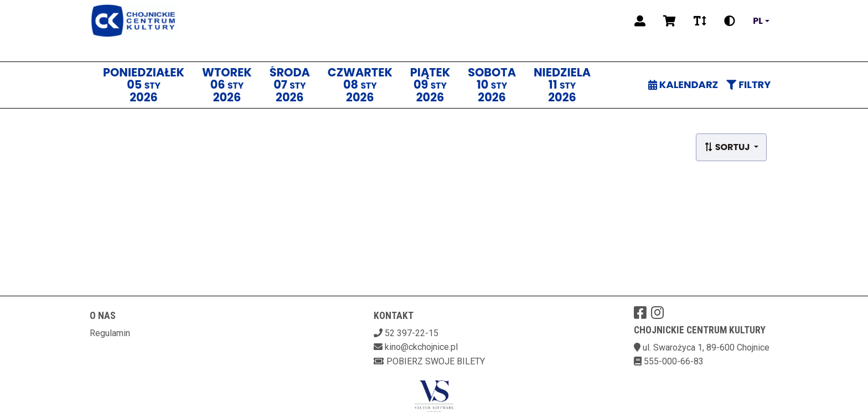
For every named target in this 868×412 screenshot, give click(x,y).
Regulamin (110, 333)
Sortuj (728, 147)
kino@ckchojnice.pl (421, 347)
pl (758, 21)
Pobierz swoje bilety (429, 361)
